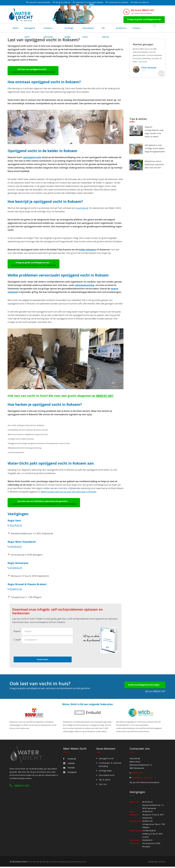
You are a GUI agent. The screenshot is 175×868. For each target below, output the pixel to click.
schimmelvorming (84, 286)
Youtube (69, 769)
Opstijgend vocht (33, 28)
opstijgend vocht (32, 158)
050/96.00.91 (16, 548)
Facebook (70, 760)
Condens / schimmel (57, 28)
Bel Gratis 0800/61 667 (142, 10)
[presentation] (34, 651)
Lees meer (143, 62)
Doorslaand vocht (102, 28)
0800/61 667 (22, 787)
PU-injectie (122, 28)
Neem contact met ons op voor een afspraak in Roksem (69, 492)
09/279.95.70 (16, 526)
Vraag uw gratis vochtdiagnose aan (144, 20)
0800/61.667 (105, 396)
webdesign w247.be (157, 863)
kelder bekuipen (87, 250)
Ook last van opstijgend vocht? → (33, 71)
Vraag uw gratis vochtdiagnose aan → (34, 265)
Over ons (103, 786)
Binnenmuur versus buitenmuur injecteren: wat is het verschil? (154, 165)
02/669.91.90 (16, 590)
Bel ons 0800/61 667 (155, 693)
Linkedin (69, 765)
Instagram (70, 773)
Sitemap (45, 863)
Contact (154, 28)
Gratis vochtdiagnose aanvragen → (145, 686)
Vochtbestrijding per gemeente (64, 863)
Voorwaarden (34, 863)
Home (16, 28)
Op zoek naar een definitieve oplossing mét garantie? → (44, 503)
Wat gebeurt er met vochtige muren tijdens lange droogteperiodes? (155, 149)
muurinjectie (82, 209)
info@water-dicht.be (142, 779)
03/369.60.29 (16, 569)
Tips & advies (105, 781)
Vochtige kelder (80, 28)
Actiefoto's (139, 28)
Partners (83, 863)
